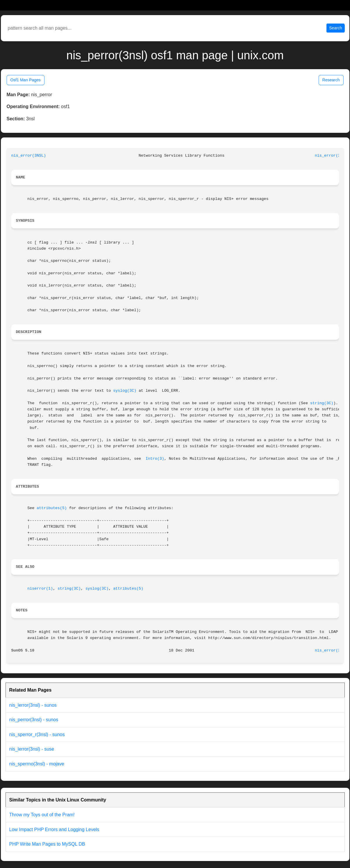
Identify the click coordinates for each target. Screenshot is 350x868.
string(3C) (322, 403)
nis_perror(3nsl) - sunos (34, 720)
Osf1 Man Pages (26, 80)
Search (335, 28)
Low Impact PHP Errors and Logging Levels (54, 829)
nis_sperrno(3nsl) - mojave (37, 764)
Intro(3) (155, 459)
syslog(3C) (125, 391)
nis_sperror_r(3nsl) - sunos (37, 734)
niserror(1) (40, 589)
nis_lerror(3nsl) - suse (32, 749)
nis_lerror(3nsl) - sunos (33, 705)
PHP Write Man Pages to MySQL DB (47, 844)
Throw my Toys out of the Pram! (42, 815)
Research (331, 80)
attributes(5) (52, 508)
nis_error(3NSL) (29, 156)
